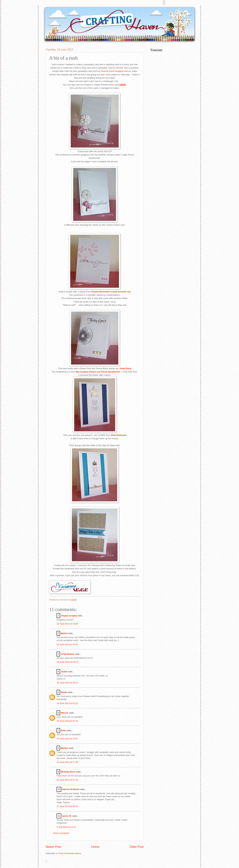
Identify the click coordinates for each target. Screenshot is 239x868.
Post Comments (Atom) (70, 853)
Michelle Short (68, 772)
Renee (64, 692)
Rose (63, 731)
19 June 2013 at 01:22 (67, 721)
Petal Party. (125, 368)
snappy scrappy (69, 616)
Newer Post (53, 847)
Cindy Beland (68, 654)
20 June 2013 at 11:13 (67, 780)
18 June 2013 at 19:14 (67, 683)
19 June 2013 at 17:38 (67, 762)
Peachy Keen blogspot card (115, 71)
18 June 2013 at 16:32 (67, 644)
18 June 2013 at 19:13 (67, 662)
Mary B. (65, 713)
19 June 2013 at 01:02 (67, 703)
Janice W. (67, 816)
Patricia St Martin (71, 789)
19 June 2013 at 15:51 (67, 739)
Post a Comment (61, 833)
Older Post (137, 847)
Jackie (64, 672)
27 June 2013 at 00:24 (67, 806)
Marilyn (64, 748)
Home (95, 847)
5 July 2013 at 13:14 (66, 827)
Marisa (64, 633)
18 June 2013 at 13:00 (67, 624)
